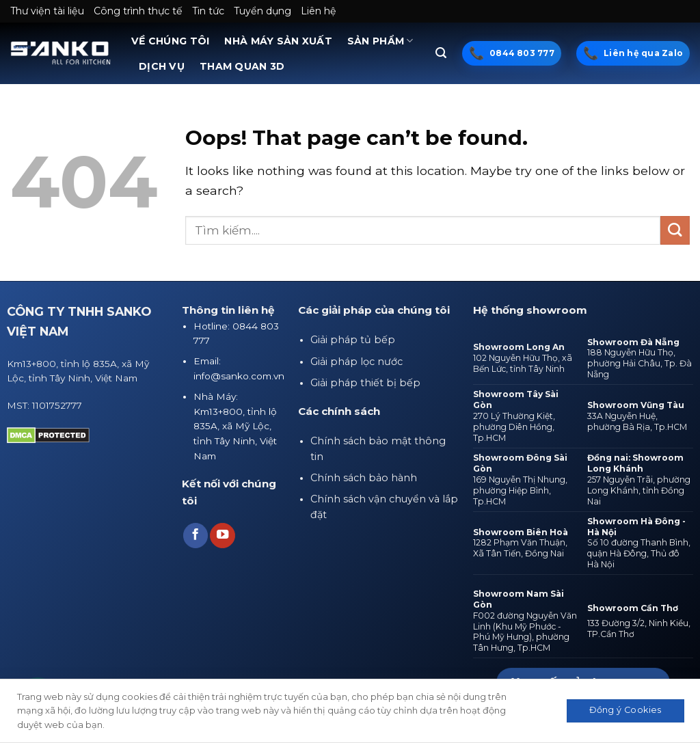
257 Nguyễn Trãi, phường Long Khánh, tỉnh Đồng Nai (639, 490)
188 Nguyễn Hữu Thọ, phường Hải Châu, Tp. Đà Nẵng (640, 363)
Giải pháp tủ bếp (353, 340)
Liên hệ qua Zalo (643, 53)
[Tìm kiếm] (441, 53)
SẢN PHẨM (380, 41)
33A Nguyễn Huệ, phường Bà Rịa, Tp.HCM (637, 421)
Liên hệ (319, 11)
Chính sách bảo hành (364, 478)
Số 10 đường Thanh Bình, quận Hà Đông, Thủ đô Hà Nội (639, 553)
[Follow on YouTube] (222, 536)
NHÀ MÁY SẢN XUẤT (278, 41)
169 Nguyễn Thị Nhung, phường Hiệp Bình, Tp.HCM (520, 490)
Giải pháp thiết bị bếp (365, 383)
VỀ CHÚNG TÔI (170, 41)
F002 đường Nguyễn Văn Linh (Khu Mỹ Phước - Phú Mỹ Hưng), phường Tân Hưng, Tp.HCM (525, 632)
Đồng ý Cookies (625, 710)
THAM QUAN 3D (242, 66)
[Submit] (675, 231)
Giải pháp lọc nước (356, 362)
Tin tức (208, 11)
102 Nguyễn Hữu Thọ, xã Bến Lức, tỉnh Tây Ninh (523, 363)
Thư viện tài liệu (47, 11)
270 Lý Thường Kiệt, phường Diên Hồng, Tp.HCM (514, 427)
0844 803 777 (522, 53)
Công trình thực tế (138, 11)
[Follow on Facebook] (196, 536)
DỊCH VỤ (162, 66)
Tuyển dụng (262, 11)
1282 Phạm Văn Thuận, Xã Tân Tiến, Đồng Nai (520, 548)
